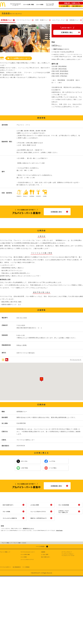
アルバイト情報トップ (5, 552)
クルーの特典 (40, 5)
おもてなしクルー (59, 20)
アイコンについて (76, 360)
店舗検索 (43, 552)
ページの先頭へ (41, 546)
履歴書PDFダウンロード (29, 528)
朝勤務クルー (75, 20)
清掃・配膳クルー (42, 20)
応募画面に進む (67, 32)
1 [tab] (25, 54)
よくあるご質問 (65, 6)
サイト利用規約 (26, 567)
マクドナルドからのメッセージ (15, 5)
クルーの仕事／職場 (28, 5)
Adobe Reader (59, 531)
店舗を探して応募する (71, 3)
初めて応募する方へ (77, 6)
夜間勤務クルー (7, 20)
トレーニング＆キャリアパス (50, 5)
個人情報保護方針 (17, 567)
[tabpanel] (25, 38)
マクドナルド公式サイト (6, 567)
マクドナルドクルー (24, 20)
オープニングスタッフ (67, 552)
